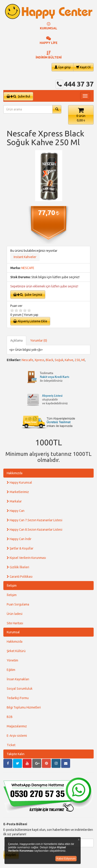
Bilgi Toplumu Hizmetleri (24, 707)
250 (77, 360)
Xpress (39, 360)
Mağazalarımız (17, 726)
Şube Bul (18, 96)
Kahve (69, 360)
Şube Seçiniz (28, 295)
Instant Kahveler (25, 257)
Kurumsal (13, 632)
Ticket (11, 745)
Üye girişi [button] (63, 67)
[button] (81, 115)
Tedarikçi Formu (18, 698)
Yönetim (12, 660)
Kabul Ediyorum (66, 859)
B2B (10, 717)
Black (50, 360)
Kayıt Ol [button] (83, 67)
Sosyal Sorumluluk (20, 689)
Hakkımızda (15, 473)
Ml (83, 360)
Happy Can (16, 511)
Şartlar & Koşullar (20, 548)
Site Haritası (15, 623)
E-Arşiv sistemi (17, 736)
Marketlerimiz (18, 492)
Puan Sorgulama (18, 604)
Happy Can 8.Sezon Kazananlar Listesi (34, 530)
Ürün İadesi (15, 614)
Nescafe (27, 360)
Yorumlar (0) (39, 340)
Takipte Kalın (16, 754)
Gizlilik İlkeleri (18, 567)
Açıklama (16, 340)
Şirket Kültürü (16, 651)
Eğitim (11, 670)
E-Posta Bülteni (15, 824)
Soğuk (59, 360)
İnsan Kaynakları (18, 679)
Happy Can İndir (19, 539)
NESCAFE (28, 268)
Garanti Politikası (20, 577)
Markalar (14, 501)
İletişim (12, 586)
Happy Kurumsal (19, 482)
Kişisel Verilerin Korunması (26, 558)
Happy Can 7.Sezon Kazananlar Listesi (34, 520)
